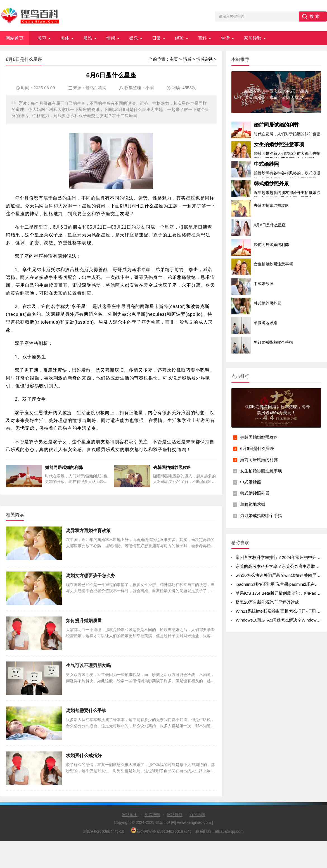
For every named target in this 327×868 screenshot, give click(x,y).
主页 (174, 59)
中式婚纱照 (266, 164)
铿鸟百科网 (96, 88)
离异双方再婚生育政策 (88, 531)
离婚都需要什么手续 (86, 711)
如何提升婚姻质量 (84, 621)
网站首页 (15, 38)
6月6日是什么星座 (257, 448)
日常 (157, 38)
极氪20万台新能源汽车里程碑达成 (267, 602)
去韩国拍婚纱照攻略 (259, 437)
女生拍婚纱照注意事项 (279, 144)
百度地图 (197, 815)
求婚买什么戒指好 (84, 756)
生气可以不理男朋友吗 (88, 666)
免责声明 (152, 815)
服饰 (88, 38)
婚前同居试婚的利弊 (276, 125)
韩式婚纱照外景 (271, 184)
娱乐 (134, 38)
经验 (179, 38)
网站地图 (130, 815)
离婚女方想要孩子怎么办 (91, 576)
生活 (225, 38)
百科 (202, 38)
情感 (111, 38)
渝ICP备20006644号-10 (104, 831)
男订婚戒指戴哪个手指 (261, 515)
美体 (65, 38)
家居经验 (253, 38)
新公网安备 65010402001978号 (161, 830)
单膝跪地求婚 (253, 504)
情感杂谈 (205, 59)
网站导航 (175, 815)
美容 (42, 38)
